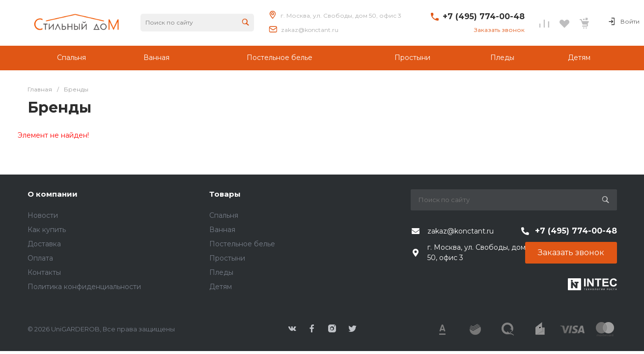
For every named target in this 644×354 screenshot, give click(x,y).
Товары (225, 194)
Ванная (222, 230)
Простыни (227, 258)
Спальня (224, 215)
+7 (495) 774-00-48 (484, 16)
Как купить (47, 230)
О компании (53, 194)
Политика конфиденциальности (84, 287)
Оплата (40, 258)
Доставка (44, 244)
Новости (43, 215)
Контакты (44, 272)
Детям (221, 287)
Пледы (221, 272)
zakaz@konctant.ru (310, 30)
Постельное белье (242, 244)
